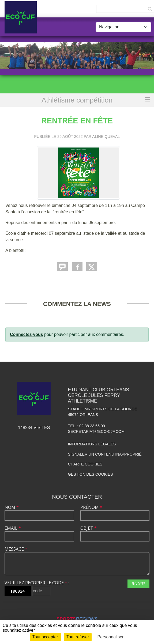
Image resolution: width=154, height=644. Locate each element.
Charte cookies (85, 464)
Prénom (91, 507)
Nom (12, 507)
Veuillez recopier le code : (37, 583)
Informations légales (92, 444)
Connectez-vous (27, 334)
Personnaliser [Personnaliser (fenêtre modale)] (111, 637)
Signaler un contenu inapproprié (105, 454)
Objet (89, 528)
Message (16, 549)
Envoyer (138, 584)
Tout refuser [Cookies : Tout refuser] (78, 637)
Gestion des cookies (91, 474)
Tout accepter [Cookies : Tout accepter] (45, 637)
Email (13, 528)
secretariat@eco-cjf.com (96, 431)
